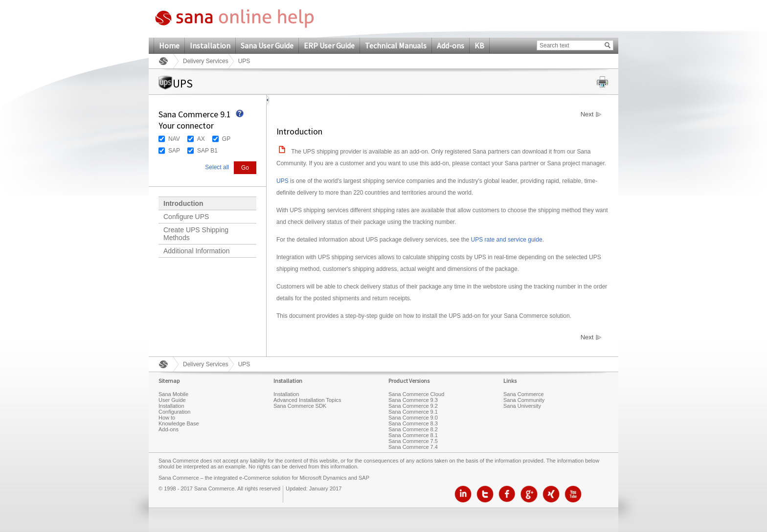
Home (169, 45)
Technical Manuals (396, 45)
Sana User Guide (267, 45)
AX (201, 139)
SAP (174, 151)
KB (479, 45)
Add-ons (451, 45)
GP (226, 139)
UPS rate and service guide (507, 240)
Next (587, 114)
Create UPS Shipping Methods (196, 234)
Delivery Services (206, 61)
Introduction (183, 203)
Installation (210, 45)
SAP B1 (207, 151)
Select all (217, 167)
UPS (282, 181)
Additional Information (196, 251)
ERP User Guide (329, 45)
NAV (174, 139)
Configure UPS (186, 217)
